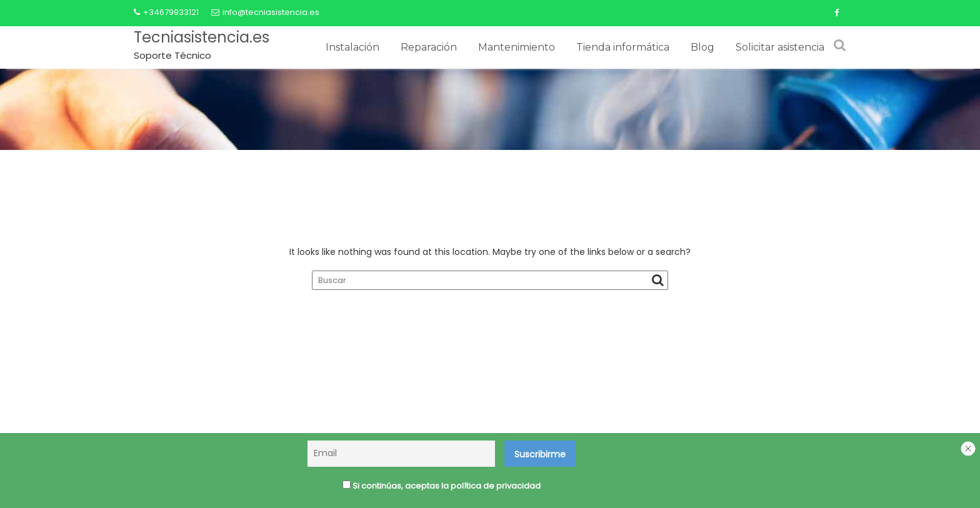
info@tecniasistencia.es (265, 12)
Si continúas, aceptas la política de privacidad (442, 488)
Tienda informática (623, 47)
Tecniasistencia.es (202, 37)
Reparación (429, 47)
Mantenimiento (517, 47)
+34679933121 (166, 12)
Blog (702, 47)
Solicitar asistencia (780, 47)
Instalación (352, 47)
